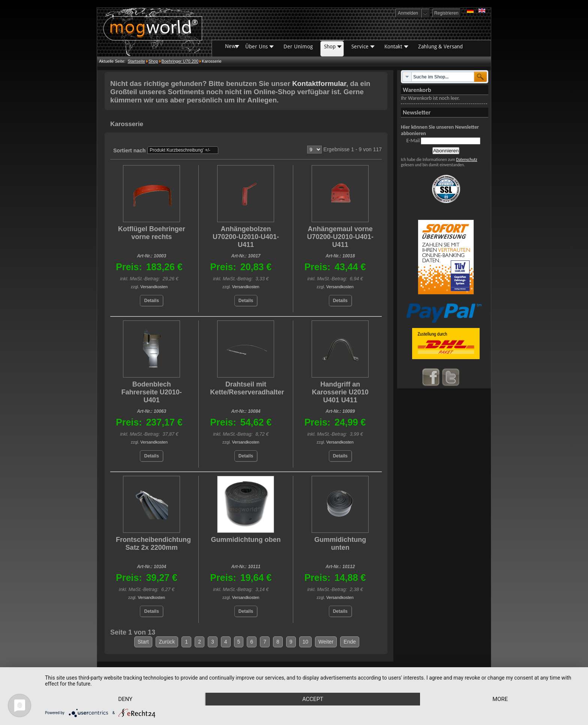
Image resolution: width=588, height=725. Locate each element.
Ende (350, 642)
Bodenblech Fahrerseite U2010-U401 (152, 392)
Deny (125, 699)
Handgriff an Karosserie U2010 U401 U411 (340, 392)
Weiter (326, 642)
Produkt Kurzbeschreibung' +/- (180, 150)
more (500, 699)
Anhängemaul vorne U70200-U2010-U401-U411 (340, 237)
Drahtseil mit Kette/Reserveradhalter (247, 388)
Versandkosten (154, 287)
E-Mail (413, 141)
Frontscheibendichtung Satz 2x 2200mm (153, 544)
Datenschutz (466, 159)
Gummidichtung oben (246, 540)
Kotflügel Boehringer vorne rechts (152, 233)
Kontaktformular (319, 83)
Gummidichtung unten (340, 544)
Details (151, 301)
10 (306, 642)
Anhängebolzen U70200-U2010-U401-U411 (246, 237)
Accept (313, 699)
